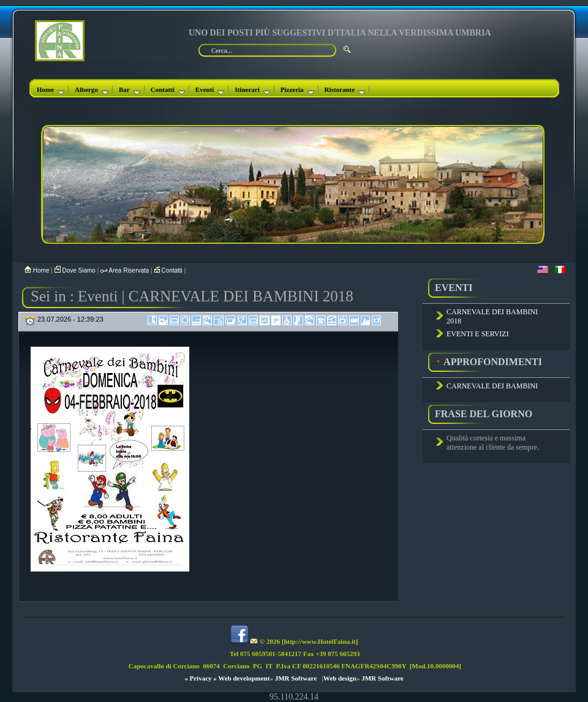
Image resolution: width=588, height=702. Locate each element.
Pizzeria (297, 89)
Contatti (168, 89)
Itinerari (252, 89)
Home (51, 89)
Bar (130, 89)
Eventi (210, 89)
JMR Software (296, 678)
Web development (244, 678)
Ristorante (345, 89)
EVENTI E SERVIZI (478, 334)
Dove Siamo (76, 270)
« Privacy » (201, 678)
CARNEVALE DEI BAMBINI (492, 386)
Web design (340, 678)
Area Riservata (126, 270)
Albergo (92, 89)
